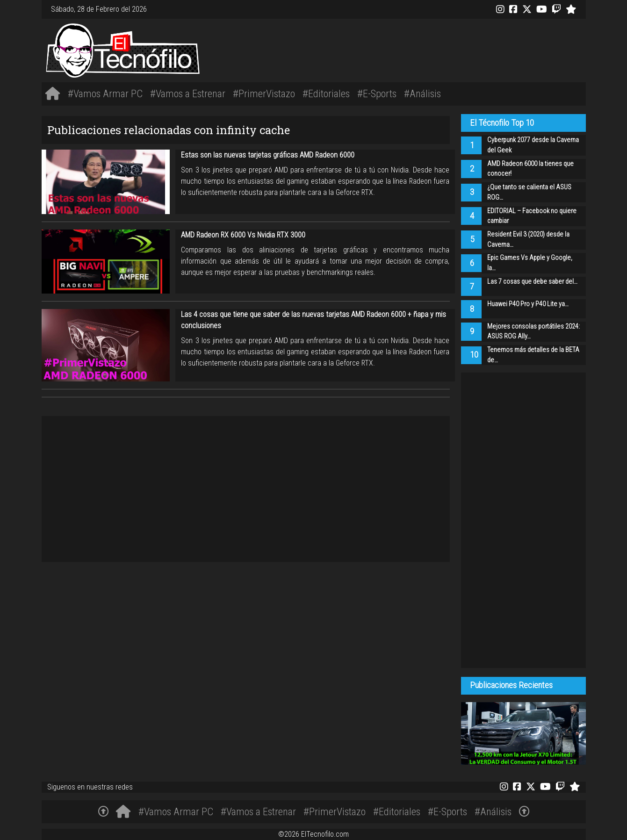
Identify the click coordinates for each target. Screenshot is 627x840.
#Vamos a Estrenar (188, 93)
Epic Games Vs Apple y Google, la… (530, 263)
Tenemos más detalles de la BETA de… (533, 355)
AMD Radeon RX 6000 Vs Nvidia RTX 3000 (243, 235)
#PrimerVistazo (264, 93)
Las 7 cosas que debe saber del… (532, 282)
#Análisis (422, 93)
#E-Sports (377, 93)
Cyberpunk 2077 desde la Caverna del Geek (533, 145)
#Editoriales (326, 93)
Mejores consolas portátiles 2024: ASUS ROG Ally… (533, 332)
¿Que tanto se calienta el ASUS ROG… (529, 192)
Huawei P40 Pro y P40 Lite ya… (528, 304)
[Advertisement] (427, 49)
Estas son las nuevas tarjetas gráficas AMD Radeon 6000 (268, 155)
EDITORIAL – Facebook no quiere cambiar (532, 216)
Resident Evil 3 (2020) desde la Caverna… (528, 240)
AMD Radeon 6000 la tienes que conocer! (530, 169)
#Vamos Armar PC (105, 93)
